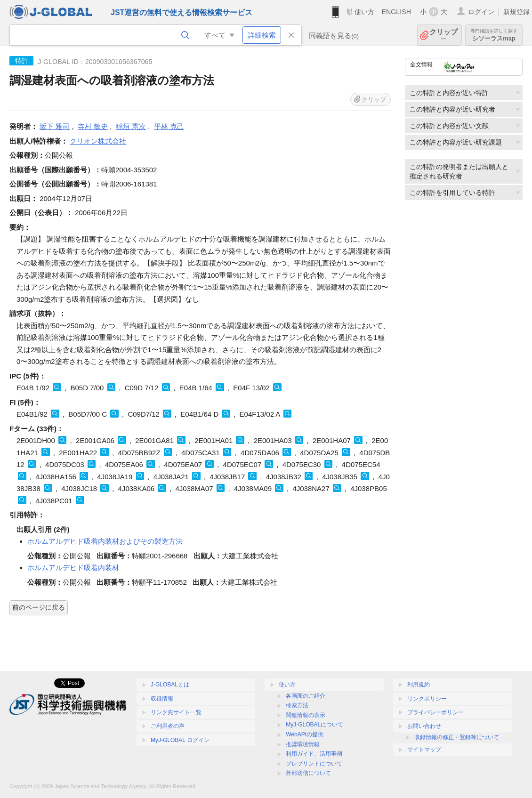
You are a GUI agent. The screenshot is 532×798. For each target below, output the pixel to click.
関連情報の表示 (306, 715)
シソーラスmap (494, 35)
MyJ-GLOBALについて (314, 725)
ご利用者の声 (168, 726)
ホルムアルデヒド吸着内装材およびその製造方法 (105, 541)
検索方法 (297, 705)
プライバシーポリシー (435, 712)
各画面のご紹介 (306, 696)
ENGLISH (396, 12)
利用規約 (419, 685)
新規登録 (516, 12)
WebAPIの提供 (305, 734)
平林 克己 (169, 126)
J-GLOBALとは (170, 685)
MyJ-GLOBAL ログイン (180, 740)
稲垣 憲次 (131, 126)
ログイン (481, 12)
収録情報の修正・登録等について (457, 737)
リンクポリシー (427, 699)
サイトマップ (424, 750)
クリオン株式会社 (98, 141)
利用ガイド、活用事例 (314, 754)
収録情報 (162, 699)
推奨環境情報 (303, 744)
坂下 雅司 (55, 126)
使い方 (364, 12)
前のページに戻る (39, 607)
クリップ (443, 35)
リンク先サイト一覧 (176, 712)
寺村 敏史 (93, 126)
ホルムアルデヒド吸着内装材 (73, 568)
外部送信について (308, 773)
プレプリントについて (314, 764)
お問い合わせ (424, 726)
